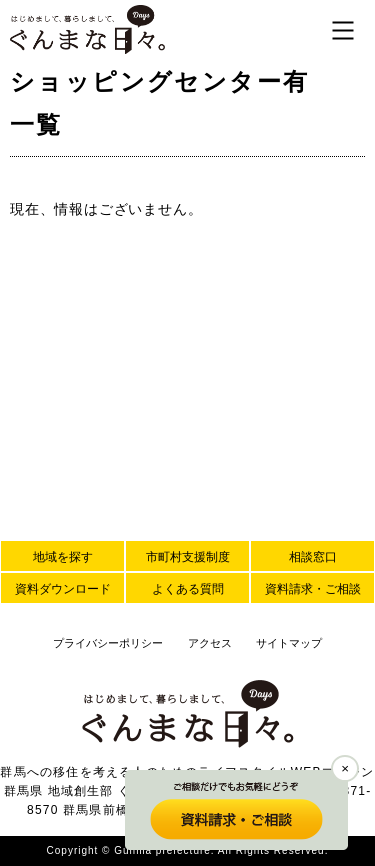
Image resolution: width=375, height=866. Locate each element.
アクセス (210, 643)
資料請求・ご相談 (313, 589)
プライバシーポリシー (108, 643)
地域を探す (63, 557)
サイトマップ (289, 643)
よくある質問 (188, 589)
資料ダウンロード (63, 589)
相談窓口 (313, 557)
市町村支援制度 (188, 557)
